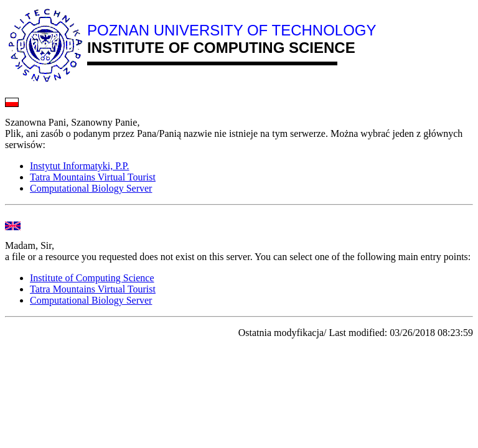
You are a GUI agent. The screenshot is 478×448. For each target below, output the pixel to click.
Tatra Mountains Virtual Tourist (93, 177)
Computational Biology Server (91, 188)
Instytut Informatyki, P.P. (80, 166)
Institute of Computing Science (92, 278)
